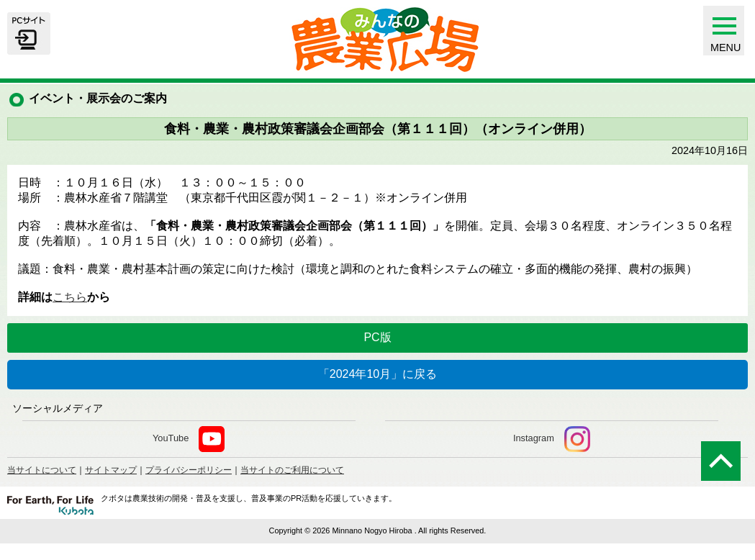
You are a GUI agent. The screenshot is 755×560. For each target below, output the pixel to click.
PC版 (377, 337)
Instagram (552, 439)
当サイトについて (42, 470)
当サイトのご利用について (292, 470)
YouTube (189, 439)
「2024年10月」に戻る (377, 374)
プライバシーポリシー (189, 470)
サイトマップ (111, 470)
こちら (70, 297)
